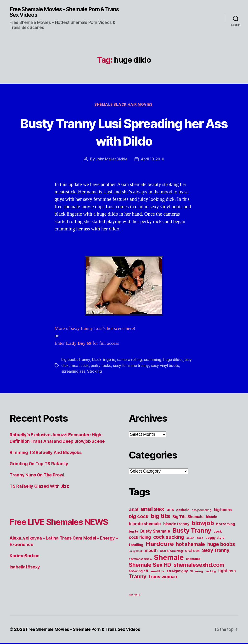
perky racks (101, 367)
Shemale (169, 559)
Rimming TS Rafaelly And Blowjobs (45, 454)
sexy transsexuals (140, 560)
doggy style (215, 539)
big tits (161, 517)
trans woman (163, 578)
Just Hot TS (134, 596)
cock (218, 533)
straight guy (177, 572)
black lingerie (104, 361)
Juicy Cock (136, 552)
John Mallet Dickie (111, 160)
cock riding (140, 538)
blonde (211, 518)
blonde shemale (145, 525)
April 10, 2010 (153, 160)
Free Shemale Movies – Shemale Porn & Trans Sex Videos (85, 630)
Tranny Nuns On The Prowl (37, 476)
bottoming (226, 525)
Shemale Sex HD (150, 566)
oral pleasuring (171, 552)
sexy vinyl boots (166, 367)
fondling (136, 546)
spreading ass (73, 372)
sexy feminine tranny (132, 367)
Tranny (138, 578)
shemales (193, 560)
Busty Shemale (155, 532)
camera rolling (131, 361)
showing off (138, 572)
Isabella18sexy (25, 580)
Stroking (95, 372)
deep (200, 539)
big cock (139, 518)
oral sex (192, 552)
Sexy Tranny (216, 551)
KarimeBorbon (25, 569)
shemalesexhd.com (199, 566)
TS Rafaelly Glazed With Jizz (39, 487)
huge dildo (174, 361)
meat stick (80, 367)
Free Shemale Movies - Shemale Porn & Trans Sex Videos (60, 12)
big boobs (223, 511)
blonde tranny (176, 525)
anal (134, 511)
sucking (211, 573)
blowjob (203, 524)
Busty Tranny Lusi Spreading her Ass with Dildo (124, 132)
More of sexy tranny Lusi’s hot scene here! (97, 330)
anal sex (153, 510)
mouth (151, 552)
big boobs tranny (76, 361)
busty (133, 533)
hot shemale (190, 545)
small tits (157, 572)
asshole (183, 511)
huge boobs (221, 545)
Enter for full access (89, 345)
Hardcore (160, 545)
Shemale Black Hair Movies (124, 105)
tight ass (227, 572)
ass (170, 511)
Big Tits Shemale (188, 518)
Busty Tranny (192, 532)
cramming (154, 361)
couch (190, 539)
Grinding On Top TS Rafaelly (39, 465)
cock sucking (169, 538)
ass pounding (202, 511)
